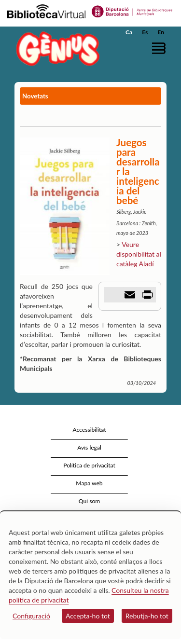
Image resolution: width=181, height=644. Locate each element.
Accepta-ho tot (88, 616)
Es (145, 32)
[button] (160, 48)
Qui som (89, 501)
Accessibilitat (89, 430)
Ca (129, 32)
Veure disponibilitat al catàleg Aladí (139, 254)
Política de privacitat (89, 465)
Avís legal (89, 447)
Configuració (31, 616)
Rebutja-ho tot (147, 616)
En (161, 32)
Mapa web (89, 483)
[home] (56, 48)
